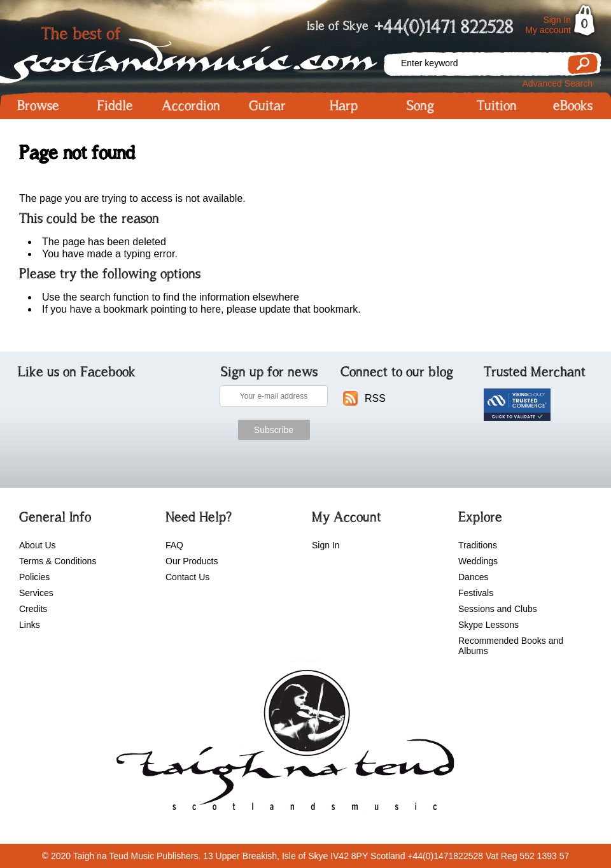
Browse (38, 106)
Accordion (191, 106)
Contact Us (187, 577)
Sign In (557, 20)
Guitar (267, 106)
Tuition (497, 106)
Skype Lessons (488, 625)
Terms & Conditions (58, 561)
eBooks (573, 106)
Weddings (478, 561)
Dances (473, 577)
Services (36, 593)
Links (30, 625)
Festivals (476, 593)
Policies (34, 577)
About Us (38, 545)
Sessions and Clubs (498, 609)
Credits (33, 609)
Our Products (192, 561)
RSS (375, 398)
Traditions (478, 545)
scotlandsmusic (282, 744)
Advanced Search (557, 83)
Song (420, 106)
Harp (344, 106)
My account (548, 30)
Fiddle (115, 106)
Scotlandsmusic (191, 51)
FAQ (174, 545)
